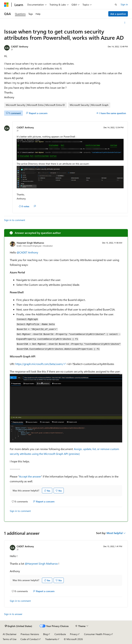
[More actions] (125, 23)
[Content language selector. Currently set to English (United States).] (18, 626)
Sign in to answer (13, 614)
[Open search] (116, 5)
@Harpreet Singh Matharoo (42, 563)
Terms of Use (10, 639)
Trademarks (51, 639)
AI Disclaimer (10, 634)
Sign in (124, 4)
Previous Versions (30, 634)
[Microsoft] (6, 5)
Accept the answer (30, 476)
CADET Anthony (20, 46)
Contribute (60, 634)
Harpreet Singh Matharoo (30, 243)
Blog (45, 634)
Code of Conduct (29, 639)
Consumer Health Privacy (97, 634)
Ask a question (118, 14)
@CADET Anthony (27, 252)
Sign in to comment (15, 220)
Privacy (74, 634)
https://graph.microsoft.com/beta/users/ (39, 364)
